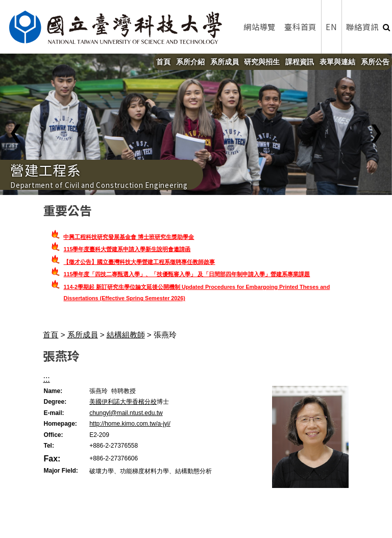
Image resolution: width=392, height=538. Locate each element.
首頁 (163, 62)
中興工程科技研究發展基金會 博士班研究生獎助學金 (129, 237)
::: (46, 379)
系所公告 (375, 62)
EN (332, 27)
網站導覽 (260, 27)
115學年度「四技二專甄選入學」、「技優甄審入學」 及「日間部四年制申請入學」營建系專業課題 (187, 274)
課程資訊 (300, 62)
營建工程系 (46, 170)
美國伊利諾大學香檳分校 (123, 402)
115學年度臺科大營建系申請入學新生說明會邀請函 (127, 249)
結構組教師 (126, 335)
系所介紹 (190, 62)
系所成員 (225, 62)
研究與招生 (262, 62)
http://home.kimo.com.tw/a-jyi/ (130, 424)
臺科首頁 (300, 27)
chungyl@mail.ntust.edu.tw (126, 413)
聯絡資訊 (362, 27)
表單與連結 (337, 62)
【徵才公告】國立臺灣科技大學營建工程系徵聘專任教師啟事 (139, 262)
